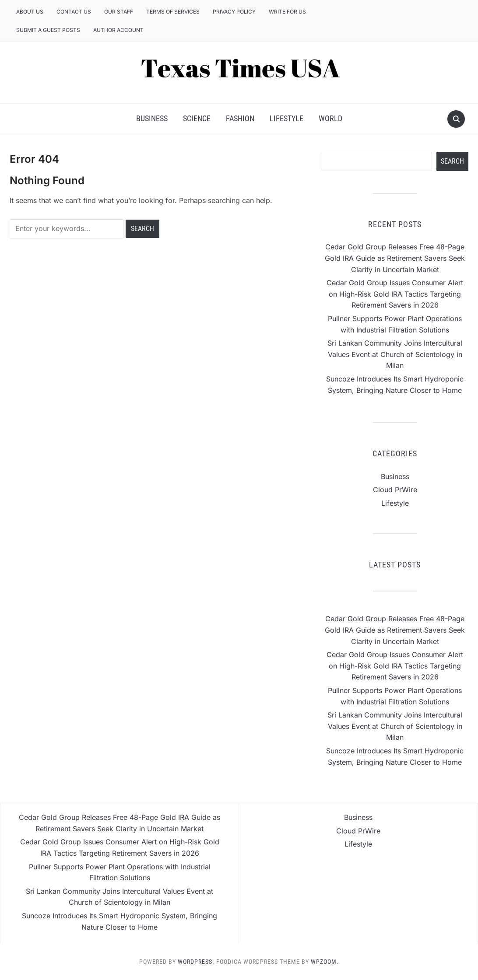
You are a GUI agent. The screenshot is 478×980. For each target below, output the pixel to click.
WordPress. (196, 962)
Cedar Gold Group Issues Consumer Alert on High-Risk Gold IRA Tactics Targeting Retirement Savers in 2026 (395, 294)
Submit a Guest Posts (48, 30)
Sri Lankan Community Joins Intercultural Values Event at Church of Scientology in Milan (395, 354)
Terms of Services (173, 12)
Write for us (287, 12)
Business (152, 118)
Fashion (240, 118)
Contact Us (74, 12)
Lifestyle (286, 118)
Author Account (118, 30)
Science (197, 118)
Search (452, 161)
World (330, 118)
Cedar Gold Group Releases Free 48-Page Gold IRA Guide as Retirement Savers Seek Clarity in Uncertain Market (395, 258)
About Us (30, 12)
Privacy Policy (234, 12)
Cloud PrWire (395, 490)
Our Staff (119, 12)
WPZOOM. (325, 962)
